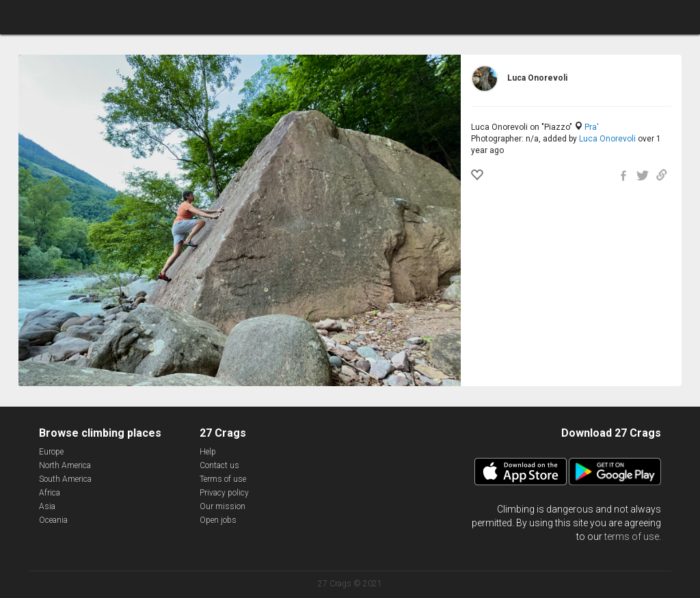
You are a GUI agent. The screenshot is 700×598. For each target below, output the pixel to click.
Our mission (223, 506)
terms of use (632, 536)
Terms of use (223, 479)
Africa (50, 493)
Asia (47, 506)
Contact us (219, 465)
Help (208, 452)
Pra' (592, 127)
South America (65, 479)
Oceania (53, 520)
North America (65, 465)
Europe (51, 452)
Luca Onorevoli (607, 139)
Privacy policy (224, 493)
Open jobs (218, 520)
